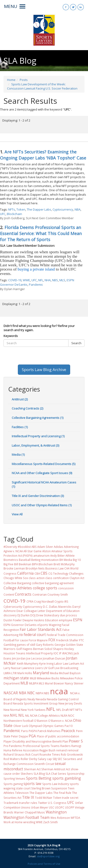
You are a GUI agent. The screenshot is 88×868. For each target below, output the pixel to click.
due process (68, 615)
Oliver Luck (21, 726)
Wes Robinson (60, 818)
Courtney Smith (58, 594)
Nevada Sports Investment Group (35, 703)
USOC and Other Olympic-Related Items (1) (42, 505)
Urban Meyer (40, 807)
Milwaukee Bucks (48, 678)
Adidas (58, 547)
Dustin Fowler (13, 620)
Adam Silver (45, 547)
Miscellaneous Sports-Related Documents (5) (44, 464)
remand (61, 750)
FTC (82, 640)
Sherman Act (32, 769)
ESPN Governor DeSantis (20, 625)
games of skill (26, 645)
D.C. (46, 607)
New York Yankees (33, 710)
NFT (72, 710)
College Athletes (18, 588)
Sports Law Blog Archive (44, 370)
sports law (32, 784)
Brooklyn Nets (35, 568)
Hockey (69, 649)
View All (17, 514)
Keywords (11, 336)
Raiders (65, 746)
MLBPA (34, 683)
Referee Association (25, 750)
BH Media (66, 560)
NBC (31, 693)
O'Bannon (41, 721)
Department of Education (63, 611)
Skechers (27, 774)
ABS (34, 547)
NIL (21, 715)
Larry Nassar (12, 668)
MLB (24, 683)
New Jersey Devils (70, 703)
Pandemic (36, 285)
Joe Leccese (34, 658)
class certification (57, 578)
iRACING (68, 653)
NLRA (64, 715)
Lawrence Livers (32, 668)
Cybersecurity (13, 607)
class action (37, 578)
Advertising (71, 547)
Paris (25, 731)
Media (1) (18, 455)
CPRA (30, 601)
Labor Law (61, 663)
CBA (37, 573)
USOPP (70, 807)
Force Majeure (38, 640)
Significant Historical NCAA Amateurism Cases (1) (44, 484)
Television (22, 793)
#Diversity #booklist (17, 547)
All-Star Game (33, 551)
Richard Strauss (14, 754)
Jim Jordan (19, 658)
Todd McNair (44, 798)
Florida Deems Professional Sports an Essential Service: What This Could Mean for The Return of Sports (41, 233)
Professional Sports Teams (41, 746)
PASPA (33, 731)
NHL (14, 715)
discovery (10, 615)
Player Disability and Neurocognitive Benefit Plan (36, 741)
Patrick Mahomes (49, 731)
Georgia (60, 645)
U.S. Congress (57, 803)
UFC (3, 214)
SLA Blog (39, 774)
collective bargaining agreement (53, 583)
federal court (35, 635)
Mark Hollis (25, 673)
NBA (78, 209)
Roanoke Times (50, 754)
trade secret (70, 798)
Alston (46, 551)
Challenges (76, 573)
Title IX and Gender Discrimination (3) (38, 496)
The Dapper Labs (39, 209)
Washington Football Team (27, 817)
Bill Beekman (23, 564)
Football (9, 640)
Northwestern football (18, 721)
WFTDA (75, 818)
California (25, 573)
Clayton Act (77, 578)
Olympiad (35, 726)
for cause (22, 640)
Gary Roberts (45, 645)
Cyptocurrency (63, 209)
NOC (71, 715)
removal (73, 750)
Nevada (41, 699)
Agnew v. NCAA (13, 551)
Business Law (54, 568)
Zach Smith (50, 822)
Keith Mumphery (28, 663)
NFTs (12, 209)
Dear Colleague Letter (31, 611)
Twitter (43, 803)
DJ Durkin (23, 615)
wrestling (29, 822)
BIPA (35, 564)
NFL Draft (63, 710)
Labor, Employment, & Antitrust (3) (35, 445)
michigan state (16, 678)
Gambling (10, 645)
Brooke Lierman (14, 568)
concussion (66, 588)
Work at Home (13, 822)
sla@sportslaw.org (48, 856)
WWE (26, 280)
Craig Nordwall (44, 601)
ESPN (78, 620)
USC (52, 807)
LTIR (14, 673)
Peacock (68, 731)
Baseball (25, 560)
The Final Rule (62, 793)
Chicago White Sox (16, 578)
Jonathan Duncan (54, 658)
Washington (56, 812)
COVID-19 (15, 280)
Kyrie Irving (46, 663)
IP (60, 653)
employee (66, 620)
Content (9, 594)
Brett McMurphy (64, 564)
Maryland (41, 673)
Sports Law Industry (56, 784)
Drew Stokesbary (48, 615)
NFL (41, 280)
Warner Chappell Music (30, 812)
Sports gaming (13, 784)
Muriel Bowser (54, 683)
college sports (45, 588)
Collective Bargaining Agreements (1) (38, 418)
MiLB (33, 678)
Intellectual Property (39, 653)
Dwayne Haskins (33, 620)
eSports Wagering (49, 625)
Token (21, 209)
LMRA (7, 673)
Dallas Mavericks (60, 607)
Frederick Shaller (67, 640)
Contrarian (40, 594)
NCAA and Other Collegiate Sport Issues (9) (42, 473)
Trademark (11, 803)
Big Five (8, 564)
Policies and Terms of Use (44, 864)
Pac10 (69, 726)
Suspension (59, 788)
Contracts (23, 594)
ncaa (59, 691)
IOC (56, 653)
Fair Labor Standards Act (41, 629)
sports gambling (67, 778)
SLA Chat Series (56, 774)
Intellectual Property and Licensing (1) (38, 436)
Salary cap (45, 759)
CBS (44, 573)
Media (54, 673)
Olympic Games (53, 726)
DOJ (33, 615)
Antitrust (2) (20, 399)
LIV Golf (49, 668)
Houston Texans (14, 653)
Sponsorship (76, 774)
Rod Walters (12, 759)
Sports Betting (39, 778)
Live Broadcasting (66, 668)
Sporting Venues (14, 778)
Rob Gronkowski (72, 754)
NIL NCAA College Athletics (42, 715)
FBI (21, 635)
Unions (26, 807)
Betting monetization (45, 560)
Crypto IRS (61, 601)
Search (76, 343)
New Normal (12, 710)
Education (52, 620)
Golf (19, 649)
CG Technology (58, 573)
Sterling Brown (41, 788)
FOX (52, 640)
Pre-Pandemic (13, 746)
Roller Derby (29, 759)
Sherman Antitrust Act (56, 769)
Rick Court (32, 754)
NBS (55, 280)
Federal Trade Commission (65, 635)
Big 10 (77, 560)
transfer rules (28, 803)
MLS (62, 280)
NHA (48, 280)
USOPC (60, 807)
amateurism (41, 556)
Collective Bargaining (17, 583)
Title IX (28, 797)
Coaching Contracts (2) (27, 408)
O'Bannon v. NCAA (60, 721)
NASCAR (11, 693)
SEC (60, 759)
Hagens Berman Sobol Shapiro (43, 649)
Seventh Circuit (44, 764)
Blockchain (14, 214)
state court (23, 788)
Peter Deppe (19, 736)
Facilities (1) (20, 427)
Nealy (31, 699)
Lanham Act (76, 663)
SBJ (55, 759)
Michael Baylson (70, 673)
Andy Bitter (57, 556)
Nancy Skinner (74, 683)
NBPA (39, 693)
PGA (32, 736)
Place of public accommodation (58, 736)
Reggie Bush (47, 750)
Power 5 (76, 741)
